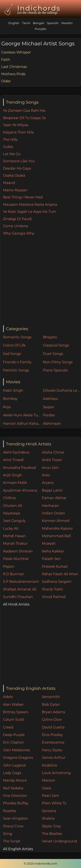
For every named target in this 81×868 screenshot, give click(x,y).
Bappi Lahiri (52, 490)
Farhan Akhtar (54, 498)
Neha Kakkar (53, 551)
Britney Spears (16, 712)
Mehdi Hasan (14, 536)
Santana (49, 811)
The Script (12, 841)
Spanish (53, 23)
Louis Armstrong (56, 773)
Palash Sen (51, 559)
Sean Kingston (16, 818)
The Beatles (52, 834)
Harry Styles (52, 750)
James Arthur (54, 758)
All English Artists (18, 849)
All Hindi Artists (16, 604)
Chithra (9, 498)
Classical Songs (56, 345)
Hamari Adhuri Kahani (22, 424)
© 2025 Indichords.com (40, 863)
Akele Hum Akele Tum (22, 415)
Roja (7, 407)
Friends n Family (17, 362)
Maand (9, 183)
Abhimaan (52, 424)
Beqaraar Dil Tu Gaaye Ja (24, 118)
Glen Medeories (16, 750)
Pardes (49, 415)
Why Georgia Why (19, 233)
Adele (8, 697)
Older (6, 81)
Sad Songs (12, 354)
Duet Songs (53, 354)
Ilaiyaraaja (12, 513)
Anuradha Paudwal (19, 468)
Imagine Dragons (18, 758)
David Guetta (53, 727)
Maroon (48, 780)
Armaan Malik (15, 483)
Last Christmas (14, 67)
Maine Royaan (15, 190)
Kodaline (49, 765)
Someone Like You (19, 161)
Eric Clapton (13, 742)
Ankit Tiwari (52, 460)
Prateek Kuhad (55, 567)
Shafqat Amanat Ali (20, 589)
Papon (9, 567)
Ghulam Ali (13, 506)
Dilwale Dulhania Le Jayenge (62, 390)
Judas (8, 147)
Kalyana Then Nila (18, 132)
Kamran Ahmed (56, 521)
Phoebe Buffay (16, 803)
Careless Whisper (16, 52)
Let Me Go (12, 154)
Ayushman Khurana (20, 490)
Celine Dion (52, 720)
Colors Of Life (14, 345)
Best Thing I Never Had (23, 197)
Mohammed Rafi (56, 536)
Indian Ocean (53, 513)
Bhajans (50, 337)
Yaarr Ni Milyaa (16, 125)
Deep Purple (14, 735)
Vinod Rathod (54, 597)
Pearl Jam (50, 796)
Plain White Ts (54, 803)
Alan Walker (13, 705)
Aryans (48, 483)
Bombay (10, 399)
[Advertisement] (40, 281)
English (14, 23)
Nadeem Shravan (18, 551)
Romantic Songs (17, 337)
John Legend (14, 765)
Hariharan (50, 506)
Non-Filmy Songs (58, 362)
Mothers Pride (13, 74)
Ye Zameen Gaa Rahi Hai (24, 111)
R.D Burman (14, 574)
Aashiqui (50, 399)
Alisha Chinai (53, 452)
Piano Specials (55, 370)
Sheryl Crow (13, 826)
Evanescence (53, 742)
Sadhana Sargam (57, 582)
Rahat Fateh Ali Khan (60, 574)
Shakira (48, 818)
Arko (46, 475)
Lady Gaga (12, 773)
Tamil (26, 23)
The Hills (10, 140)
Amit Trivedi (13, 460)
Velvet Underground (59, 841)
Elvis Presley (52, 735)
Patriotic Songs (16, 370)
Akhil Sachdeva (16, 452)
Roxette (10, 811)
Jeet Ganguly (14, 521)
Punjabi (41, 29)
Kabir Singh (13, 390)
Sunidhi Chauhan (18, 597)
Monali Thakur (15, 544)
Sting (8, 834)
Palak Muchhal (16, 559)
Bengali (39, 23)
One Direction (15, 796)
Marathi (67, 23)
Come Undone (16, 226)
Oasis (46, 788)
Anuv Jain (50, 468)
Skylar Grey (51, 826)
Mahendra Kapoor (57, 528)
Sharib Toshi (52, 589)
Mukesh (49, 544)
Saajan (49, 407)
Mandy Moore (15, 780)
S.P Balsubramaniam (21, 582)
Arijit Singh (12, 475)
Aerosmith (51, 697)
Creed (8, 727)
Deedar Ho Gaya (17, 168)
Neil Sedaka (13, 788)
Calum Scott (14, 720)
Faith (6, 60)
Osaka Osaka (14, 176)
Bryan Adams (53, 712)
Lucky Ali (11, 528)
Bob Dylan (51, 705)
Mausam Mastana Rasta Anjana (30, 205)
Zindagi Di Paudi (17, 219)
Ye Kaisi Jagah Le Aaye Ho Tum (30, 212)
